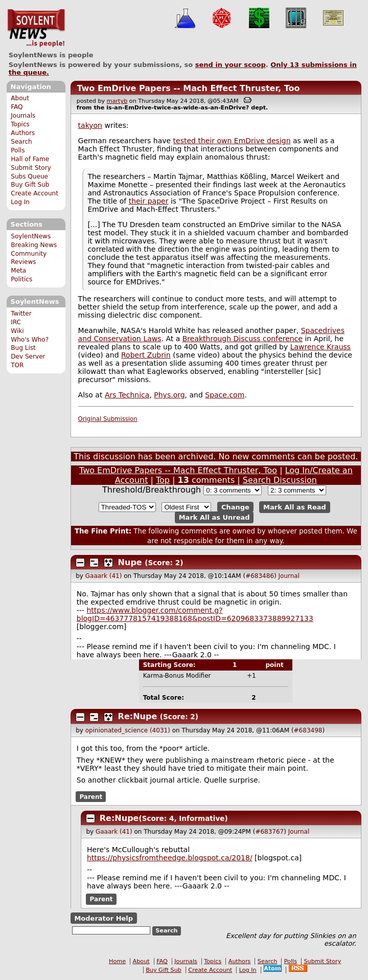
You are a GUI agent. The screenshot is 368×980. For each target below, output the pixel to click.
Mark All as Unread (214, 517)
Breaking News (34, 245)
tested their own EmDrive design (232, 141)
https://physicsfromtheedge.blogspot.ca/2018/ (170, 858)
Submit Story (31, 168)
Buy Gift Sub (30, 185)
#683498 (308, 730)
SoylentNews (36, 28)
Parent (91, 797)
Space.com (225, 395)
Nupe (130, 562)
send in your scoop (231, 65)
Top (163, 480)
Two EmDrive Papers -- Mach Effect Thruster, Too (188, 88)
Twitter (21, 314)
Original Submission (108, 419)
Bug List (23, 348)
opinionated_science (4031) (128, 730)
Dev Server (28, 357)
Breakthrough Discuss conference (243, 339)
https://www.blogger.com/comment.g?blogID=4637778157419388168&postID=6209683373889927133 (195, 614)
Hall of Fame (30, 159)
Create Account (34, 193)
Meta (18, 271)
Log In (20, 202)
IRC (16, 322)
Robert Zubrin (146, 355)
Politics (21, 279)
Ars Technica (127, 395)
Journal (289, 576)
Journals (23, 116)
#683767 (269, 832)
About (20, 98)
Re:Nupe (138, 716)
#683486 (260, 576)
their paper (149, 201)
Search (21, 142)
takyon (90, 125)
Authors (23, 133)
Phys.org (169, 395)
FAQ (17, 107)
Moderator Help (103, 918)
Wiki (17, 331)
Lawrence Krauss (321, 347)
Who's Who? (30, 340)
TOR (17, 365)
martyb (117, 101)
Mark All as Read (295, 507)
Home (117, 961)
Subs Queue (29, 176)
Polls (18, 150)
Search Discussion (280, 480)
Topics (20, 124)
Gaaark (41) (104, 576)
